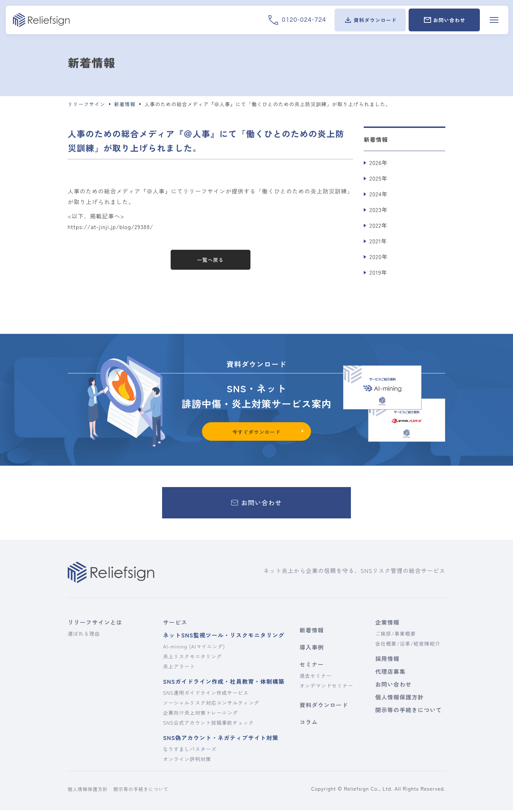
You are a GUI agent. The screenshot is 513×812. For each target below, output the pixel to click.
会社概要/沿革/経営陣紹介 (408, 645)
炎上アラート (179, 668)
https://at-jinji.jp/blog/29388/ (112, 227)
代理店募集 (390, 673)
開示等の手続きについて (407, 712)
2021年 (378, 241)
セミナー (312, 666)
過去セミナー (316, 677)
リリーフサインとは (95, 624)
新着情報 (312, 632)
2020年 (379, 257)
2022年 (379, 225)
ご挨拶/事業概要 (395, 635)
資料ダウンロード (324, 707)
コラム (309, 724)
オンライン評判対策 (187, 761)
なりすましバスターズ (190, 751)
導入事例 (312, 649)
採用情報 (387, 660)
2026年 (379, 162)
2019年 (378, 272)
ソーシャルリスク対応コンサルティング (211, 704)
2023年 (379, 210)
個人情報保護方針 (399, 699)
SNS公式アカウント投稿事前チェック (208, 724)
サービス (175, 624)
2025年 (379, 178)
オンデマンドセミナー (326, 687)
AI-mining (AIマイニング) (194, 648)
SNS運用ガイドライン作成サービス (206, 694)
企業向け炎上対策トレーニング (200, 714)
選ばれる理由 (84, 635)
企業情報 (387, 624)
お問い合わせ (393, 686)
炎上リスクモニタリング (192, 658)
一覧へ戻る (210, 260)
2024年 (379, 194)
